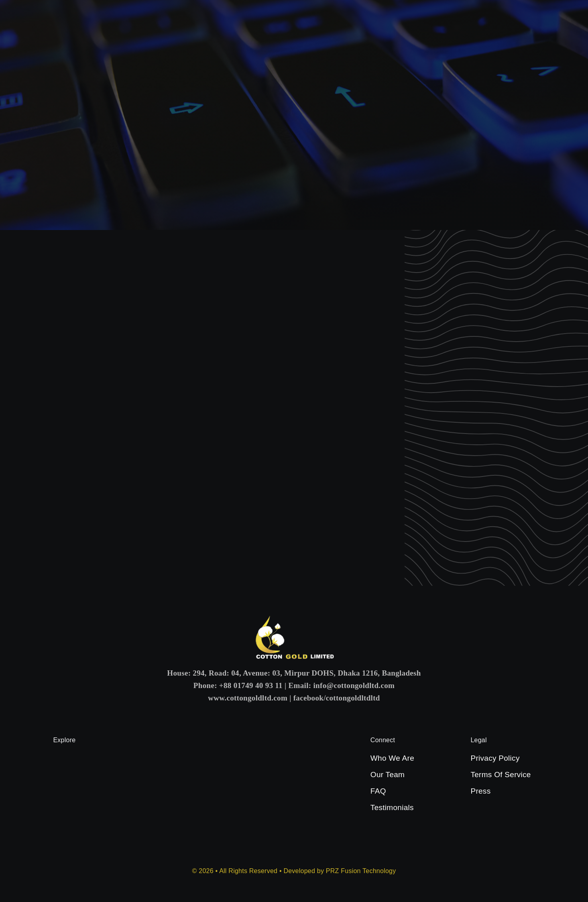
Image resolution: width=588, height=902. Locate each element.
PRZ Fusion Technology (361, 871)
